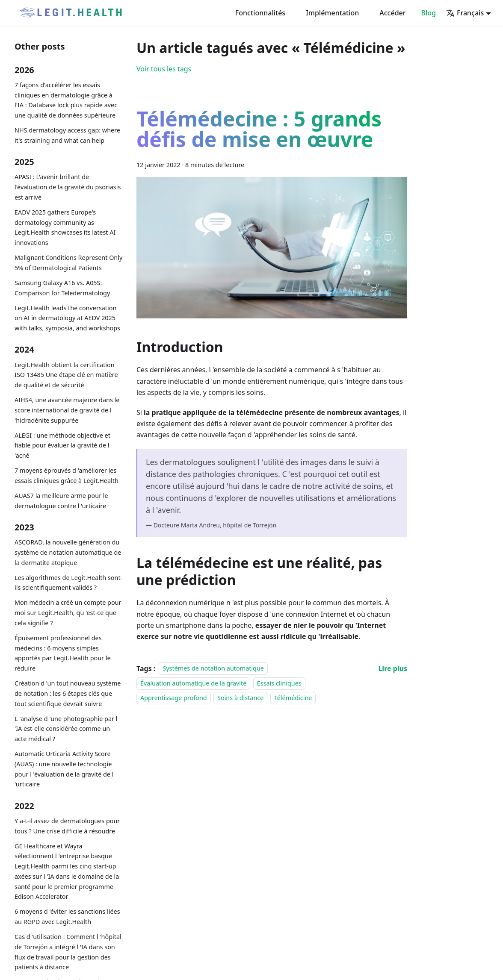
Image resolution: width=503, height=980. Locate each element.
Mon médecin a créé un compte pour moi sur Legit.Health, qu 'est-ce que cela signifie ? (68, 613)
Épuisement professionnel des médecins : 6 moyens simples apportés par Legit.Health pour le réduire (63, 653)
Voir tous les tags (164, 69)
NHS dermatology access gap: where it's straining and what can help (67, 135)
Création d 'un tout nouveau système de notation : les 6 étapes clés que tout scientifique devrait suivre (68, 693)
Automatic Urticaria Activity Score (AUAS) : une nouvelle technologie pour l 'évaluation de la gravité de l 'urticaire (64, 769)
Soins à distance (240, 698)
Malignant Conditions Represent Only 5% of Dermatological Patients (68, 263)
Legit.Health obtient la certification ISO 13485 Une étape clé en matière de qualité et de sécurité (66, 375)
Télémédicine (293, 698)
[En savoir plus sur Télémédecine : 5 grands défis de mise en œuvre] (393, 668)
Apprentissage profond (174, 698)
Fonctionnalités (260, 13)
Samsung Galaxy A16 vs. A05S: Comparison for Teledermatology (62, 288)
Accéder (392, 13)
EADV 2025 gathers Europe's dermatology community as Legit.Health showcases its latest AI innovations (65, 227)
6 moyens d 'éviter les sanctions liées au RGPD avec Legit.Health (67, 917)
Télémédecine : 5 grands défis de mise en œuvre (259, 131)
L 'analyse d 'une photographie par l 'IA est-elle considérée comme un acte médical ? (66, 729)
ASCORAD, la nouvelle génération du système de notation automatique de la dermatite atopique (68, 552)
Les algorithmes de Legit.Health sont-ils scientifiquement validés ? (68, 583)
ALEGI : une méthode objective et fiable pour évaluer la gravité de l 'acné (62, 446)
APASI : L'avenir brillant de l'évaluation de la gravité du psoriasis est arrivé (68, 187)
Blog (429, 13)
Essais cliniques (279, 683)
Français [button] (465, 13)
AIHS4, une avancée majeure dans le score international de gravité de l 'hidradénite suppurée (67, 410)
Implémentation (332, 13)
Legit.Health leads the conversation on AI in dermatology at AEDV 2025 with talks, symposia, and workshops (67, 318)
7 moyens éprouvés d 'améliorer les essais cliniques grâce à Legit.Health (67, 475)
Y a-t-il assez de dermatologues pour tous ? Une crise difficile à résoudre (67, 826)
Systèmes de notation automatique (213, 669)
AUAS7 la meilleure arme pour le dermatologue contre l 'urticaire (61, 501)
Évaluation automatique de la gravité (193, 683)
